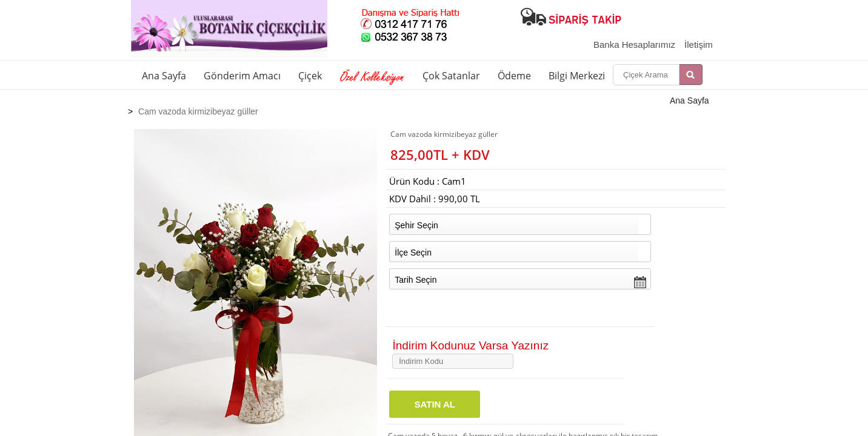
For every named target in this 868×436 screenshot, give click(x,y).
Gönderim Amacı (242, 76)
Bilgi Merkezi (577, 76)
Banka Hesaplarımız (634, 45)
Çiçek (310, 76)
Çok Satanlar (451, 76)
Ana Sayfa (164, 76)
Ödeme (514, 76)
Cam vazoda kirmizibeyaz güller (198, 111)
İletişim (699, 45)
